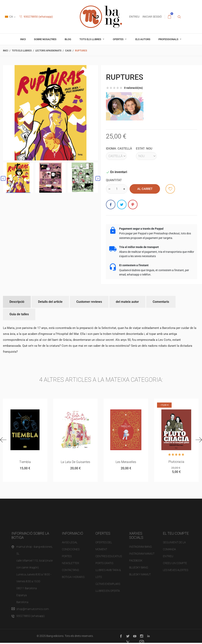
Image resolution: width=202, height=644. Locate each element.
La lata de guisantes (75, 462)
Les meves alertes (176, 571)
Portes (67, 557)
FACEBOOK (136, 562)
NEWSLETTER (71, 564)
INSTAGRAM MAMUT (142, 555)
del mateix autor (127, 302)
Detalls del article (50, 302)
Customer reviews (89, 302)
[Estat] (146, 156)
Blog (68, 39)
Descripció (17, 302)
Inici (23, 39)
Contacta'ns (70, 571)
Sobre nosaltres (45, 39)
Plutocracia (176, 462)
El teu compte (176, 535)
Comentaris (161, 302)
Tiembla (25, 462)
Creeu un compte (175, 564)
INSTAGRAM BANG (141, 548)
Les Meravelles (126, 462)
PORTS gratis (104, 564)
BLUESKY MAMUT (140, 576)
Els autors (143, 39)
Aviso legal (70, 544)
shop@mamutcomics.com (33, 610)
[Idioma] (116, 156)
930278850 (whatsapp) (36, 17)
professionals (169, 39)
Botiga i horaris (73, 578)
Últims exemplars (108, 585)
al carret (145, 189)
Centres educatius (109, 557)
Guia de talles (19, 314)
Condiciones (71, 550)
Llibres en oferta (108, 592)
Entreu (168, 557)
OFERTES (118, 39)
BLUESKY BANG (139, 569)
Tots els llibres (91, 39)
